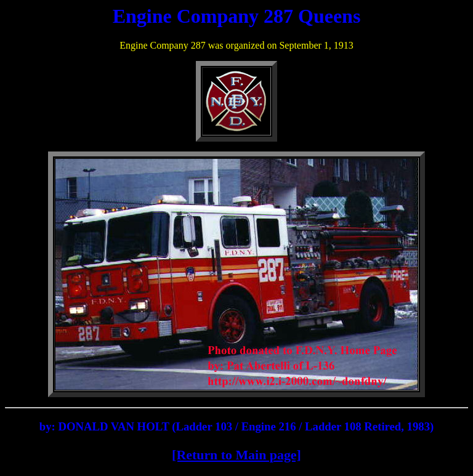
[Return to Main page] (236, 455)
